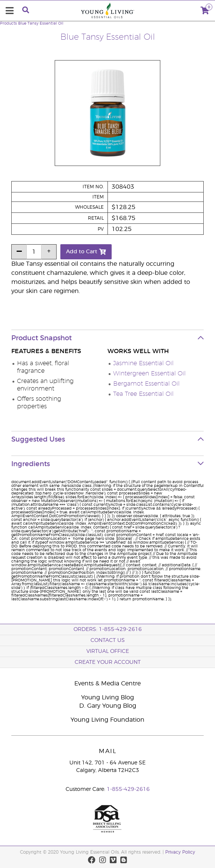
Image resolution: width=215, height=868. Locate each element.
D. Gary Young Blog (108, 706)
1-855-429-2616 (128, 789)
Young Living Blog (107, 697)
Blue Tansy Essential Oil (41, 23)
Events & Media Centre (107, 684)
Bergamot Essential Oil (146, 384)
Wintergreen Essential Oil (149, 374)
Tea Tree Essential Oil (143, 394)
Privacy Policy (180, 852)
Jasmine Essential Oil (143, 363)
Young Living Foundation (107, 720)
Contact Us (108, 640)
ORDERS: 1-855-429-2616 (108, 629)
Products (8, 23)
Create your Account (108, 662)
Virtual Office (108, 651)
